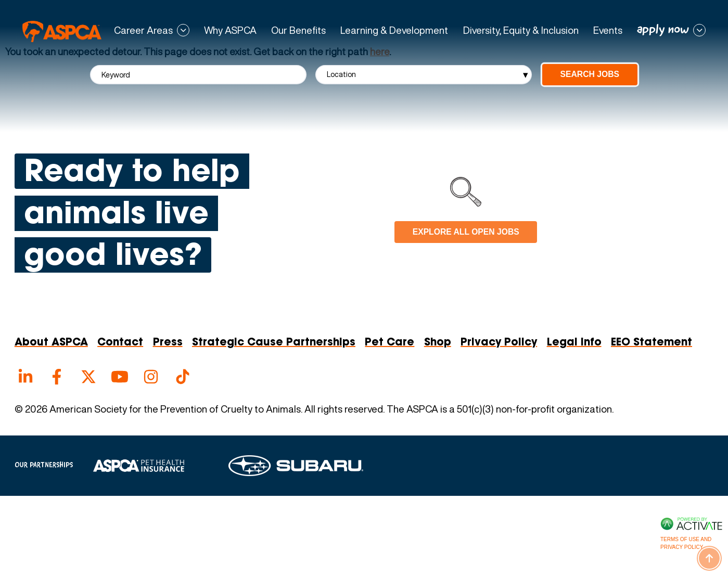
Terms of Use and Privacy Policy (686, 543)
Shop (438, 343)
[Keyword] (198, 75)
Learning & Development (394, 30)
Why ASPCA (230, 30)
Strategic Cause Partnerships (274, 343)
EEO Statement (652, 343)
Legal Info (574, 343)
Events (608, 30)
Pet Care (389, 343)
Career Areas (143, 30)
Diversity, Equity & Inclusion (521, 30)
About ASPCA (51, 343)
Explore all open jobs (466, 232)
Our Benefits (298, 30)
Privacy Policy (499, 343)
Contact (120, 343)
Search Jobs (590, 74)
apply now (663, 30)
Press (168, 343)
